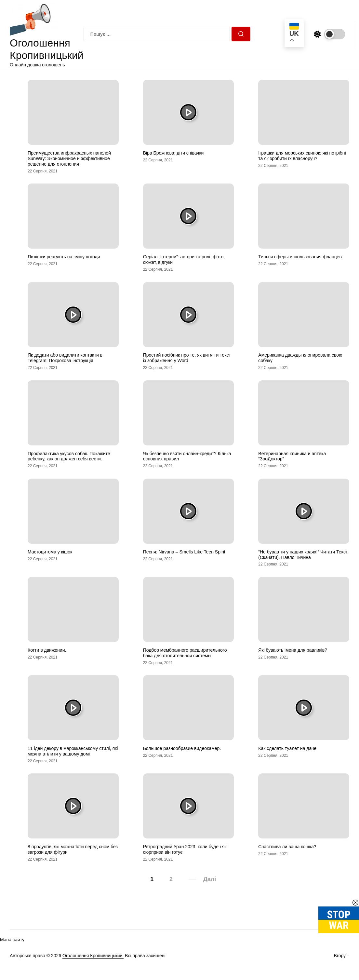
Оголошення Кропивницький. (93, 956)
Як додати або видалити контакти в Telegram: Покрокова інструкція (65, 358)
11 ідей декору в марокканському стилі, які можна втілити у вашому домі (73, 751)
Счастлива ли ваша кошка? (287, 847)
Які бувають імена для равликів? (293, 650)
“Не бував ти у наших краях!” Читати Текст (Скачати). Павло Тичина (303, 555)
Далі (210, 879)
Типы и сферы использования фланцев (300, 257)
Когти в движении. (47, 650)
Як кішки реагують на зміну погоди (64, 257)
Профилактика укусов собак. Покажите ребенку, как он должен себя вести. (69, 456)
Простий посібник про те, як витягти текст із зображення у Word (187, 358)
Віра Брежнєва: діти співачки (173, 153)
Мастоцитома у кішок (50, 552)
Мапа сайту (12, 940)
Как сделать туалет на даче (287, 748)
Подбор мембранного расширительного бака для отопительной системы (185, 653)
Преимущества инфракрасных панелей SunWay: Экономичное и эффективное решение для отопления (69, 158)
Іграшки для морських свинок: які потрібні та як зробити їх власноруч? (302, 156)
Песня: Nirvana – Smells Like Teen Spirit (184, 552)
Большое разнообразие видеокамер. (182, 748)
